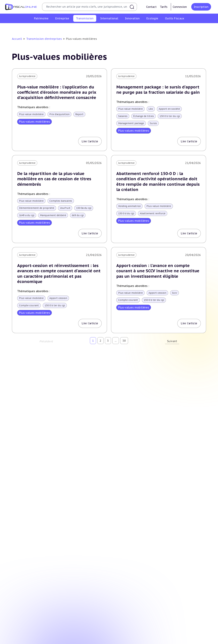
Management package (131, 123)
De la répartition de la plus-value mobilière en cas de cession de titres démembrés (54, 179)
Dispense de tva (164, 28)
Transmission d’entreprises (44, 39)
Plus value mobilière (31, 114)
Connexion (180, 7)
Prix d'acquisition (59, 114)
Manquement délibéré (53, 215)
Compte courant (29, 305)
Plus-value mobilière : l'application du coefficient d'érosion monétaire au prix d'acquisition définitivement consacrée (57, 92)
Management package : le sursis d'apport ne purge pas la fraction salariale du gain (158, 90)
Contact (151, 7)
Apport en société (169, 109)
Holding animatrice (129, 206)
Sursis (153, 123)
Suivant (172, 341)
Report (79, 114)
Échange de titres (143, 116)
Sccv (174, 293)
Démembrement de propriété (37, 208)
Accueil (17, 39)
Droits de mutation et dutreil (133, 28)
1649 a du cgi (27, 215)
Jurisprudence (27, 76)
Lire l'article (90, 141)
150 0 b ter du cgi (170, 116)
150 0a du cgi (84, 208)
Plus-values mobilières (97, 28)
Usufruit (65, 208)
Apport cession (58, 298)
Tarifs (164, 7)
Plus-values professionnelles (62, 28)
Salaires (123, 116)
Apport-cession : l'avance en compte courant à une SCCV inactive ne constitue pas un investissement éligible (158, 271)
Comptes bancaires (61, 201)
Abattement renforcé (153, 213)
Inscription (201, 7)
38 (124, 341)
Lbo (151, 109)
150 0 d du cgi (126, 213)
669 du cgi (78, 215)
